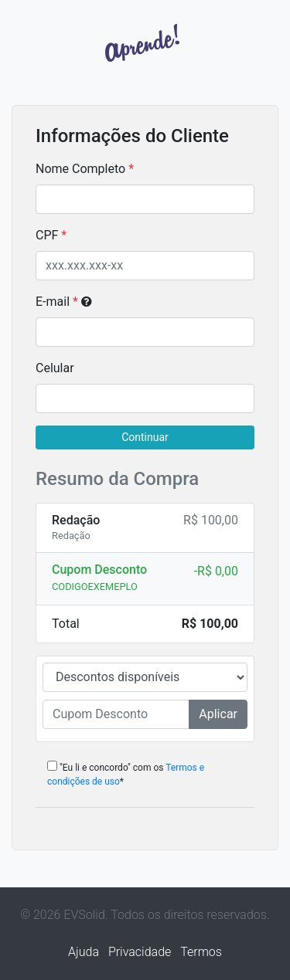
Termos (201, 952)
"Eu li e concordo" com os (126, 774)
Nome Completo (80, 169)
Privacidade (140, 952)
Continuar (145, 437)
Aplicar (218, 714)
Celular (55, 368)
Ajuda (84, 952)
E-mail (64, 302)
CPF (47, 235)
